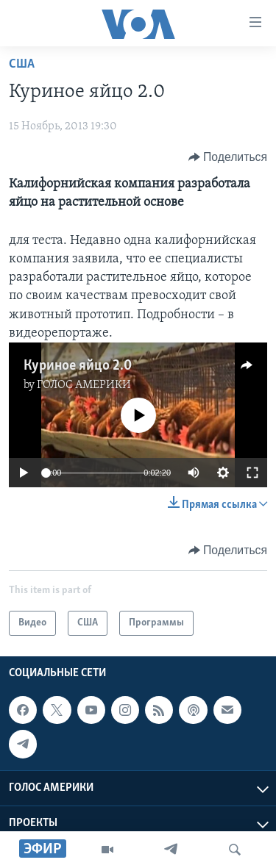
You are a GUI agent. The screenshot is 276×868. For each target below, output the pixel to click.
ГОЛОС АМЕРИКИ (84, 385)
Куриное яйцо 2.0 (78, 366)
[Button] (228, 157)
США (22, 64)
